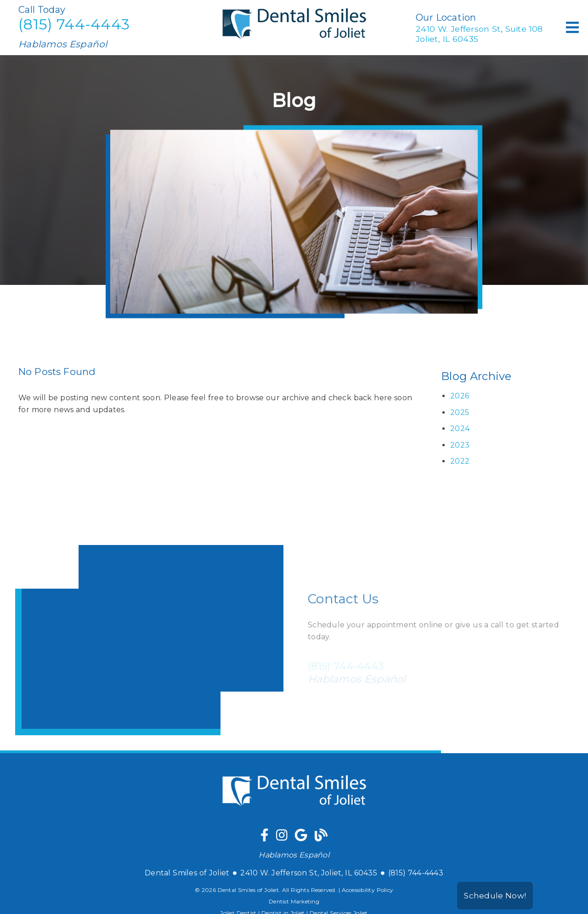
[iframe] (149, 640)
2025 (460, 412)
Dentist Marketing (294, 901)
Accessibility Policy (368, 890)
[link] (294, 48)
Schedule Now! (495, 896)
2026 (460, 396)
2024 (460, 429)
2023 (460, 445)
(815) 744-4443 (74, 24)
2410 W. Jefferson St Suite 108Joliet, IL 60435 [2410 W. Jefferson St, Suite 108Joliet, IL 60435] (479, 33)
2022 (460, 461)
